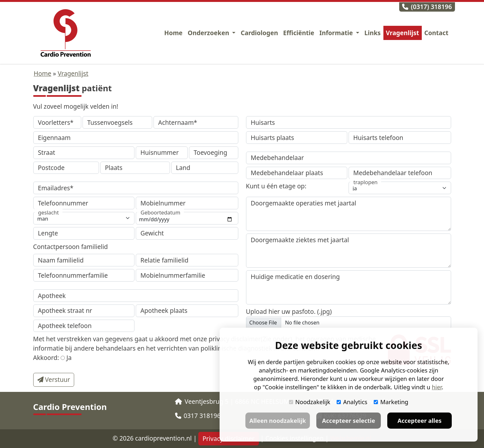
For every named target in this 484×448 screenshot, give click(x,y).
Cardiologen (259, 33)
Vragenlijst (403, 33)
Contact (436, 33)
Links (372, 33)
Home (173, 33)
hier (437, 387)
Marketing (391, 402)
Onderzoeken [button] (209, 33)
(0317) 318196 (427, 7)
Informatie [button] (337, 33)
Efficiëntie (299, 33)
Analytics (352, 402)
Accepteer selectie (349, 421)
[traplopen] (400, 188)
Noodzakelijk (310, 402)
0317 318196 (198, 416)
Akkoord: (46, 358)
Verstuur (54, 379)
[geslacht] (84, 218)
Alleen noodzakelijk (277, 421)
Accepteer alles (420, 421)
